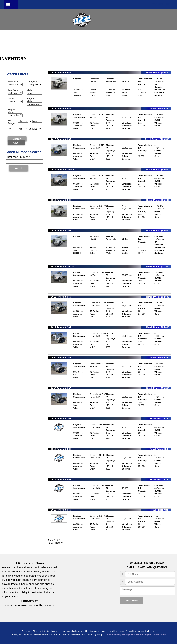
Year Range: (11, 122)
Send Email (132, 600)
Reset (16, 143)
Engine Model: (12, 111)
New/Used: (13, 82)
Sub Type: (14, 90)
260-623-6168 (161, 4)
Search (17, 139)
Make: (31, 90)
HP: (10, 128)
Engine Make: (31, 100)
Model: (12, 98)
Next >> (60, 543)
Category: (33, 82)
